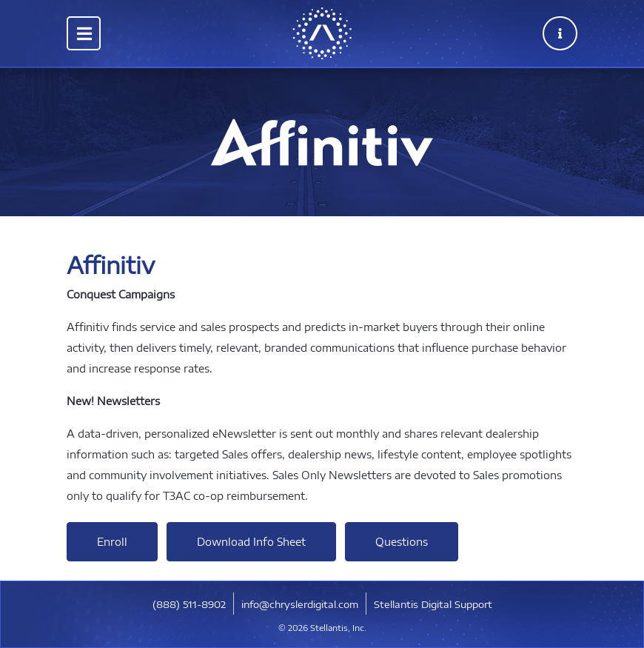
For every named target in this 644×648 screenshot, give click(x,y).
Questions (402, 542)
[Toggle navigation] (84, 33)
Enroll (112, 542)
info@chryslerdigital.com (300, 604)
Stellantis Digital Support (433, 604)
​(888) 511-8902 (189, 604)
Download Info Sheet (251, 542)
